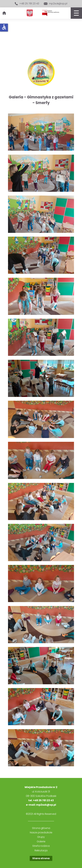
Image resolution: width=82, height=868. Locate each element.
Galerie (41, 842)
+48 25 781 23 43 (27, 4)
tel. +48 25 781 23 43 (41, 800)
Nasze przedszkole (41, 833)
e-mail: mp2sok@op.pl (41, 805)
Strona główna (41, 828)
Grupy (41, 837)
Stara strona (41, 858)
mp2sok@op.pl (56, 4)
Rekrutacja (41, 851)
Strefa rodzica (41, 846)
